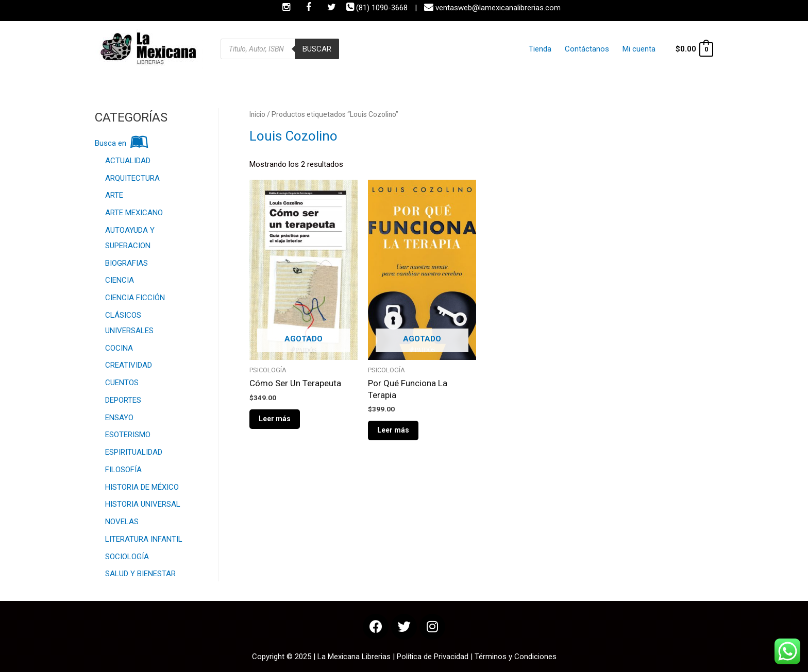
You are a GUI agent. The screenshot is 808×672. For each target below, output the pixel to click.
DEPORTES (123, 400)
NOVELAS (122, 522)
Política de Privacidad (433, 657)
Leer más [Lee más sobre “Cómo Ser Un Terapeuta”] (275, 419)
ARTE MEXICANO (134, 213)
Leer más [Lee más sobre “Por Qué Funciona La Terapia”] (393, 430)
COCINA (119, 348)
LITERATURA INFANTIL (144, 539)
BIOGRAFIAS (127, 263)
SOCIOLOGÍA (127, 557)
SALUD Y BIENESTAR (140, 574)
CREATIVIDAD (129, 365)
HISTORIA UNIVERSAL (143, 504)
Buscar (317, 49)
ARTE (114, 195)
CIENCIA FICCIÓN (135, 298)
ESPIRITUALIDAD (134, 452)
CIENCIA (120, 280)
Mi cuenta (640, 49)
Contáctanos (593, 49)
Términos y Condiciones (516, 657)
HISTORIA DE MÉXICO (142, 487)
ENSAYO (119, 418)
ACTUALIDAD (128, 161)
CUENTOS (122, 383)
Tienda (551, 49)
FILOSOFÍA (123, 470)
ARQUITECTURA (132, 178)
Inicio (257, 114)
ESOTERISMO (128, 435)
